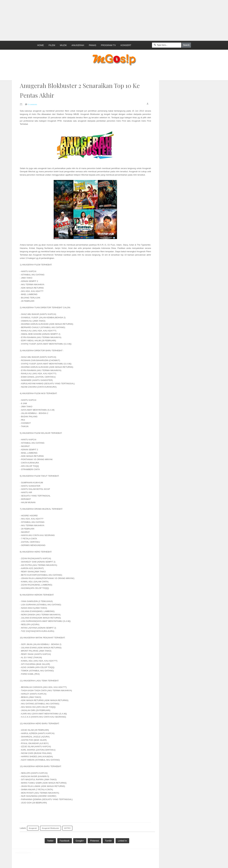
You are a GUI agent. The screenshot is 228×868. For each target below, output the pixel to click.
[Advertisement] (77, 20)
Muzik (63, 45)
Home (41, 45)
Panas (92, 45)
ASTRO (67, 828)
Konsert (126, 45)
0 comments (33, 104)
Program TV (108, 45)
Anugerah (78, 45)
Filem (52, 45)
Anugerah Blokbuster (50, 828)
